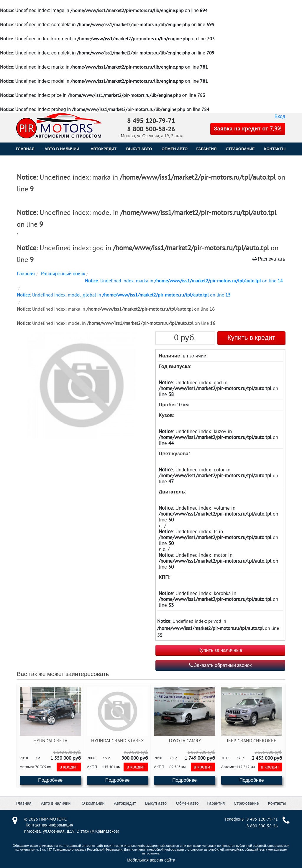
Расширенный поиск (63, 274)
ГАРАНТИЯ (206, 149)
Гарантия (216, 803)
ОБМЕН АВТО (175, 149)
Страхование (246, 803)
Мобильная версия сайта (151, 860)
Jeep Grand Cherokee (252, 741)
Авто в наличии (62, 149)
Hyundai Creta (50, 741)
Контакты (277, 803)
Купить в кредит (251, 338)
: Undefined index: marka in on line (184, 281)
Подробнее (50, 780)
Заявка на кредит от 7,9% (248, 129)
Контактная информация (49, 825)
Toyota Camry (185, 741)
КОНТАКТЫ (275, 149)
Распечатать (269, 259)
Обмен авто (187, 803)
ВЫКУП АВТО (139, 149)
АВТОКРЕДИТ (104, 149)
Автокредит (125, 803)
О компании (93, 803)
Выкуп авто (156, 803)
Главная (25, 149)
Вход (280, 117)
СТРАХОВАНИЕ (240, 149)
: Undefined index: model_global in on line (124, 295)
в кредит (69, 767)
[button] (81, 386)
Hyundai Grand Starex (118, 741)
